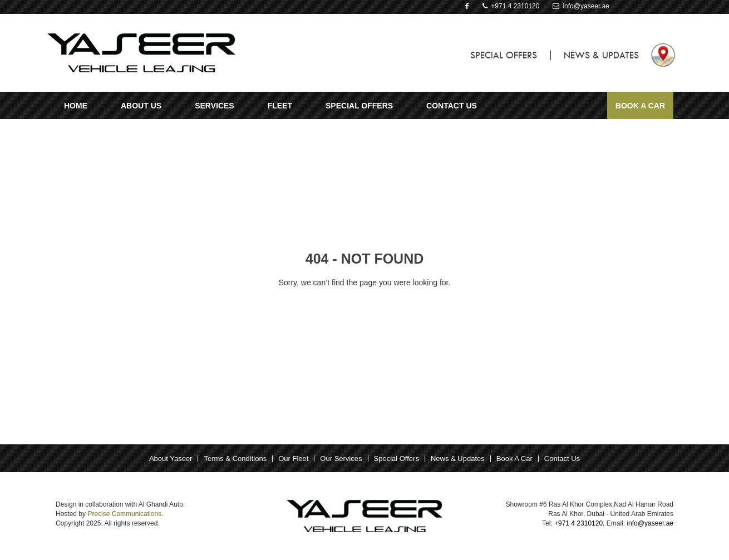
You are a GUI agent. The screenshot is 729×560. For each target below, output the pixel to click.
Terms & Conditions (235, 459)
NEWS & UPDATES (601, 55)
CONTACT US (452, 106)
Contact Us (562, 459)
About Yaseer (171, 459)
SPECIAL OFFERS (504, 55)
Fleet (280, 106)
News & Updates (458, 459)
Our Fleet (293, 459)
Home (76, 106)
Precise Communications (124, 514)
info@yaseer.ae (581, 6)
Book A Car (640, 106)
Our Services (341, 459)
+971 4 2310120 (511, 6)
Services (215, 106)
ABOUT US (141, 106)
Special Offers (396, 459)
